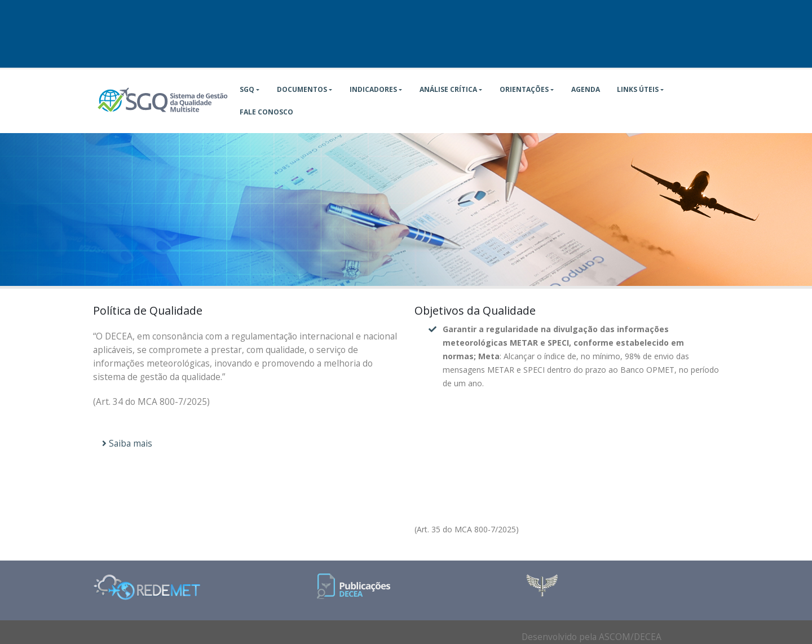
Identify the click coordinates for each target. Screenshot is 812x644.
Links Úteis (638, 89)
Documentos (302, 89)
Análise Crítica (448, 89)
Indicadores (373, 89)
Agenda (586, 89)
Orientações (524, 89)
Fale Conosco (266, 112)
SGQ (247, 89)
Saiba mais (127, 443)
